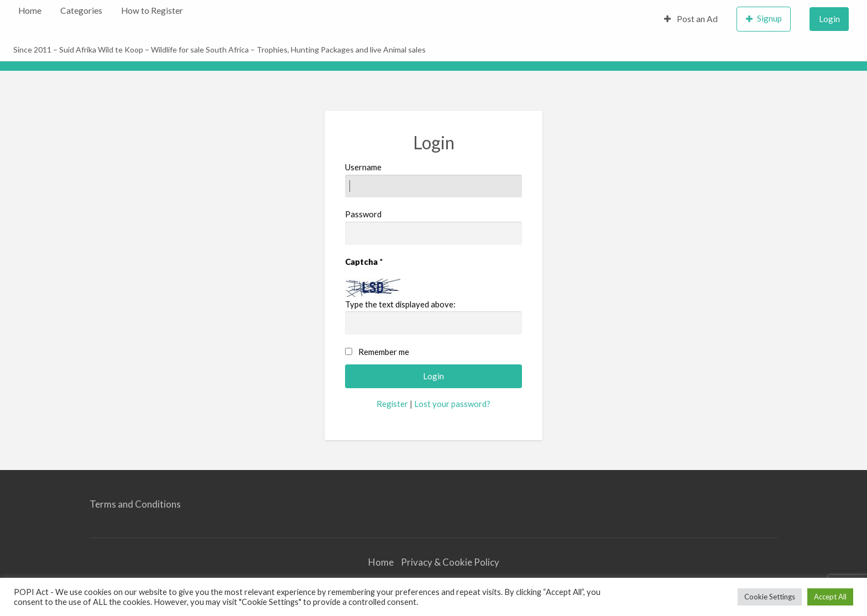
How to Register (152, 11)
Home (30, 11)
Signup (764, 19)
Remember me (384, 352)
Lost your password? (452, 404)
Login (829, 19)
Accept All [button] (830, 597)
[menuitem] (30, 11)
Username (434, 180)
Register (392, 404)
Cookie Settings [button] (770, 597)
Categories (81, 11)
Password (434, 227)
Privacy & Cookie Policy (450, 562)
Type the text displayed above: (400, 304)
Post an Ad (691, 19)
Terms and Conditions (135, 504)
